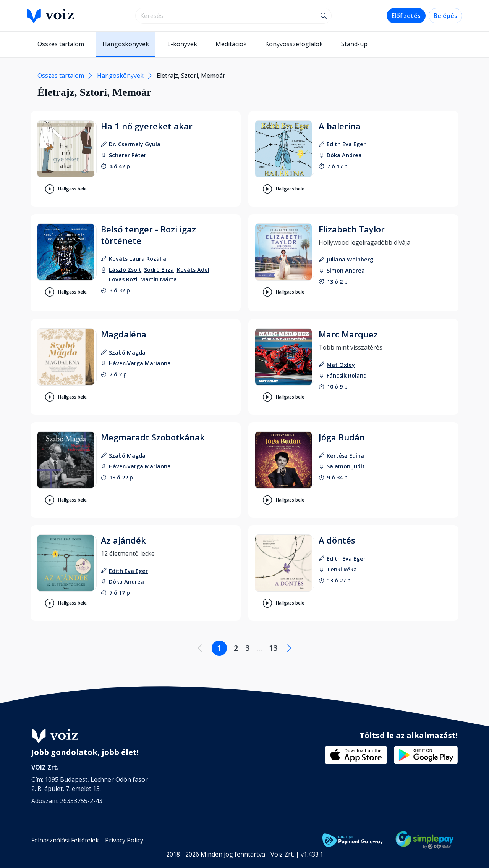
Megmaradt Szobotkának (153, 437)
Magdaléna (124, 334)
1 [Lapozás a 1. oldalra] (219, 648)
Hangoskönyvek (126, 44)
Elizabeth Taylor (352, 229)
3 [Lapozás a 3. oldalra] (247, 648)
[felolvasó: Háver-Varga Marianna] (140, 363)
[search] (226, 16)
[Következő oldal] (289, 648)
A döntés (337, 540)
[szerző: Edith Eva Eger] (346, 144)
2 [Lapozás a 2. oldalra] (236, 648)
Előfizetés (406, 16)
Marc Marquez (348, 334)
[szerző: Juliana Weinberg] (350, 259)
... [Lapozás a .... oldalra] (259, 648)
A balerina (340, 126)
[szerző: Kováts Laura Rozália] (138, 259)
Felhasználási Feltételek (65, 840)
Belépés (445, 16)
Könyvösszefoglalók (294, 44)
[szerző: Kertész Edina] (345, 456)
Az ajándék (123, 540)
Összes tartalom (61, 44)
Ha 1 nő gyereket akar (147, 126)
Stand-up (354, 44)
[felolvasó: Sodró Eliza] (159, 270)
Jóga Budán (342, 437)
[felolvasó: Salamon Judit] (346, 466)
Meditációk (231, 44)
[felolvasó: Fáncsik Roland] (347, 375)
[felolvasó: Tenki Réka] (342, 569)
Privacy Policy (124, 840)
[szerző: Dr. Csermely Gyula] (135, 144)
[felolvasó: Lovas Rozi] (123, 279)
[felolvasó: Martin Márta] (159, 279)
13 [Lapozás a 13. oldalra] (273, 648)
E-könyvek (182, 44)
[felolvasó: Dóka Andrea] (344, 155)
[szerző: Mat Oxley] (341, 365)
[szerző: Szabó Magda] (127, 353)
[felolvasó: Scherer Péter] (128, 155)
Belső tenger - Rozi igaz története (148, 235)
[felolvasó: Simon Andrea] (346, 270)
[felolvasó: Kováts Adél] (193, 270)
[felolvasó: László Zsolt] (125, 270)
